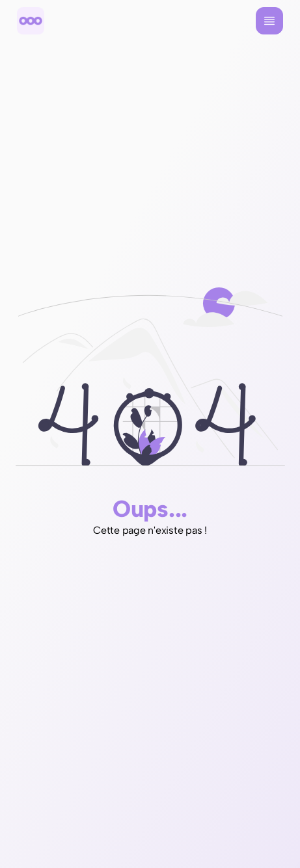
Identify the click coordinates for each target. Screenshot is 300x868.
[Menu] (269, 21)
